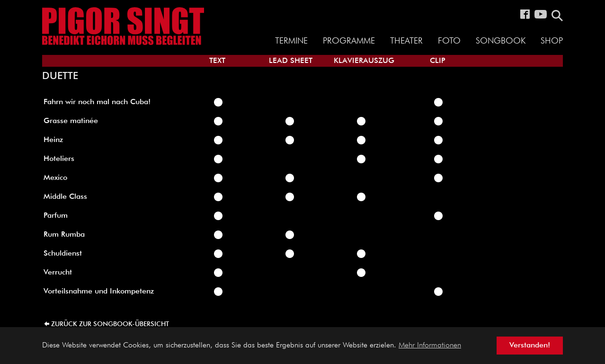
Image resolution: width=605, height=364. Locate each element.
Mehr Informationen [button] (430, 346)
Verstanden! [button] (530, 346)
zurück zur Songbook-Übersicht (110, 324)
